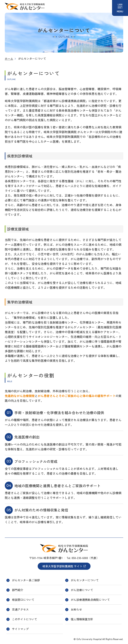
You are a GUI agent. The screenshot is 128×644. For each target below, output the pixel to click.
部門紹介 (18, 590)
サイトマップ (20, 629)
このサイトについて (25, 619)
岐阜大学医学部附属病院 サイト (64, 566)
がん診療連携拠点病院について (90, 600)
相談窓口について (23, 600)
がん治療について (82, 590)
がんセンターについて (85, 580)
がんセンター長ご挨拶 (26, 580)
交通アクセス (20, 609)
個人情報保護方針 (82, 619)
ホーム (9, 59)
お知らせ (76, 609)
